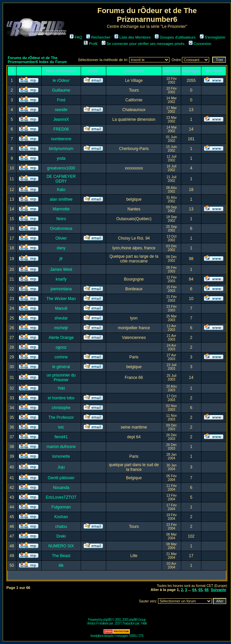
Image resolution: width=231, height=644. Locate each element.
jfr (61, 259)
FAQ (76, 37)
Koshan (61, 517)
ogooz (61, 347)
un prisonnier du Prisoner (61, 378)
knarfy (61, 279)
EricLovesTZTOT (61, 497)
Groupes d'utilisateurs (175, 37)
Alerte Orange (61, 338)
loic (61, 427)
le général (61, 367)
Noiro (61, 219)
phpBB (107, 620)
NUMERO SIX (61, 546)
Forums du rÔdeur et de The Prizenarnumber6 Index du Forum (37, 60)
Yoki (61, 388)
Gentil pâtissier (61, 478)
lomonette (61, 456)
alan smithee (61, 199)
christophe (61, 408)
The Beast (61, 556)
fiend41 (61, 437)
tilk (61, 565)
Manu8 (61, 308)
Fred (61, 100)
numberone (61, 139)
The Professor (61, 417)
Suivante (219, 590)
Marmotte (61, 209)
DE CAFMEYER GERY (61, 179)
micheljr (61, 328)
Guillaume (61, 90)
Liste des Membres (132, 37)
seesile (61, 110)
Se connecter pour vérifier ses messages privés (143, 44)
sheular (61, 318)
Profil (90, 44)
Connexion (200, 44)
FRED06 (61, 129)
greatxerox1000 (61, 168)
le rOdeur (61, 81)
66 (206, 590)
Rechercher (98, 37)
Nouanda (61, 488)
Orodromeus (61, 229)
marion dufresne (61, 447)
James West (61, 269)
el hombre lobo (61, 398)
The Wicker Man (61, 299)
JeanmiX (61, 119)
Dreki (61, 536)
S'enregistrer (213, 37)
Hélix (144, 623)
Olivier (61, 238)
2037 (118, 623)
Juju (61, 467)
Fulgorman (61, 507)
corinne (61, 357)
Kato (61, 190)
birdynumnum (61, 149)
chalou (61, 527)
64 (194, 590)
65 (200, 590)
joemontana (61, 289)
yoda (61, 158)
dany (61, 248)
